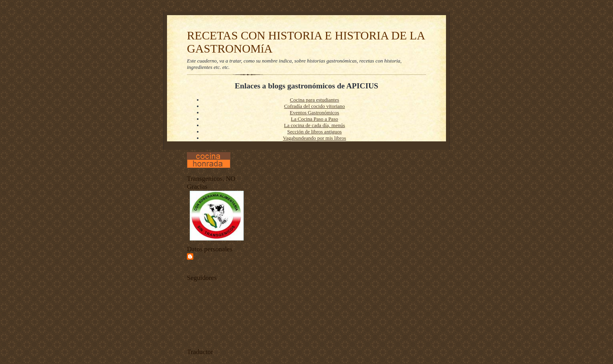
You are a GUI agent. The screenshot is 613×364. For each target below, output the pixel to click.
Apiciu (203, 256)
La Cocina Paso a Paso (314, 119)
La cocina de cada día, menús (314, 125)
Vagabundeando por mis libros (315, 138)
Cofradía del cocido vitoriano (315, 106)
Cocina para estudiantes (314, 100)
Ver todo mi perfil (203, 266)
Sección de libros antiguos (315, 132)
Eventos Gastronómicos (314, 113)
